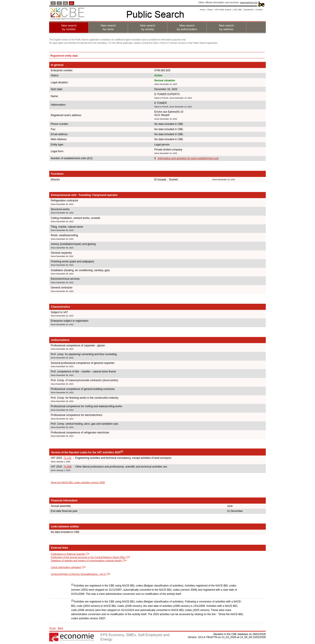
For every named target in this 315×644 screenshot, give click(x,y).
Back (60, 628)
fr (59, 3)
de (66, 3)
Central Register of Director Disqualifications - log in (78, 574)
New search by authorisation (187, 27)
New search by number (69, 27)
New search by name (108, 27)
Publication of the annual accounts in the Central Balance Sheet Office (88, 557)
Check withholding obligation (66, 567)
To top (52, 628)
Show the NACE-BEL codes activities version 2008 (78, 482)
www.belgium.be (249, 2)
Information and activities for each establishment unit (188, 158)
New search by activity (148, 27)
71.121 (67, 458)
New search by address (226, 27)
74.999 (67, 467)
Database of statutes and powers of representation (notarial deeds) (86, 560)
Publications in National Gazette (68, 554)
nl (53, 3)
